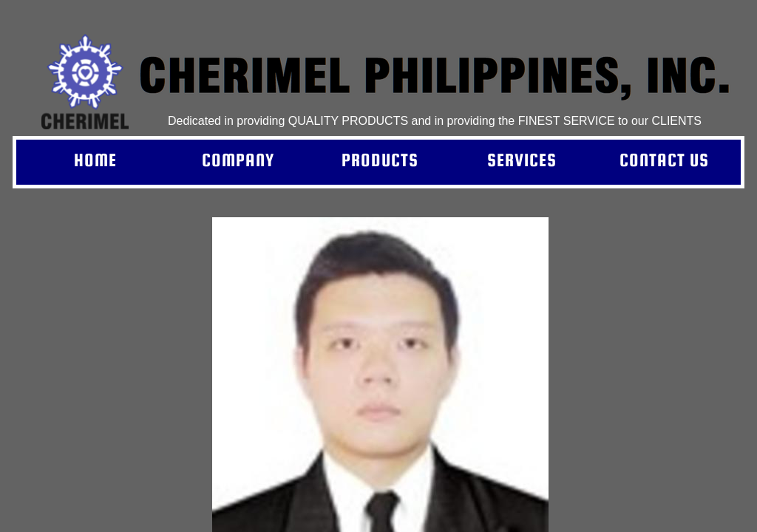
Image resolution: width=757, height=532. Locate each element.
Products (380, 160)
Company (238, 160)
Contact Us (664, 160)
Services (522, 160)
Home (95, 160)
